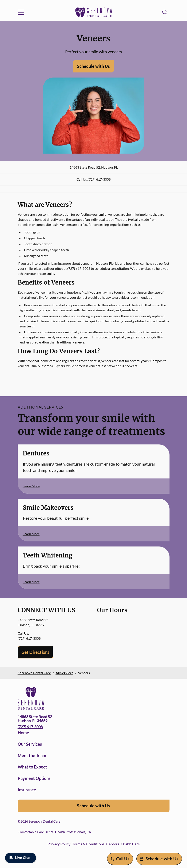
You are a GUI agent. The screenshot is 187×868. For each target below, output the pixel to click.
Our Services (30, 744)
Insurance (27, 790)
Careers (113, 844)
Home (23, 733)
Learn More (31, 486)
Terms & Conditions (88, 844)
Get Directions (36, 652)
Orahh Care (130, 844)
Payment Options (34, 778)
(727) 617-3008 (99, 179)
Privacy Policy (59, 844)
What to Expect (32, 767)
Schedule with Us (93, 66)
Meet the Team (32, 755)
